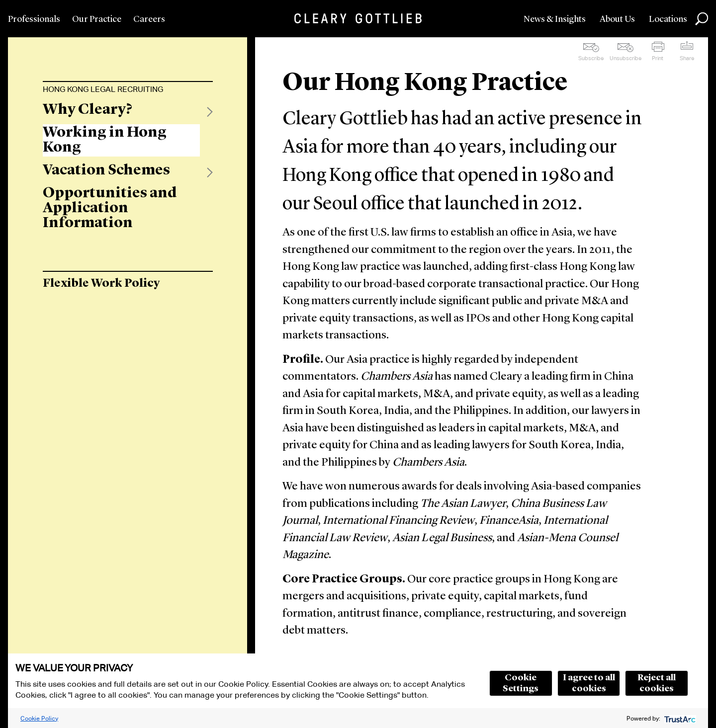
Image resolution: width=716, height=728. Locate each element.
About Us (617, 19)
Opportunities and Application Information (110, 208)
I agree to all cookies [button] (589, 683)
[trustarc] (679, 718)
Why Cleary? (88, 110)
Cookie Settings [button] (521, 683)
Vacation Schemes (106, 170)
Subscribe (591, 58)
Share (687, 58)
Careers (149, 19)
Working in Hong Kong (105, 140)
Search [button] (702, 19)
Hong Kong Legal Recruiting (103, 89)
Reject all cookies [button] (657, 683)
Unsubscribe (626, 58)
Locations (668, 19)
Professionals (34, 19)
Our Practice (97, 19)
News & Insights (555, 19)
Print (658, 58)
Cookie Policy (39, 718)
